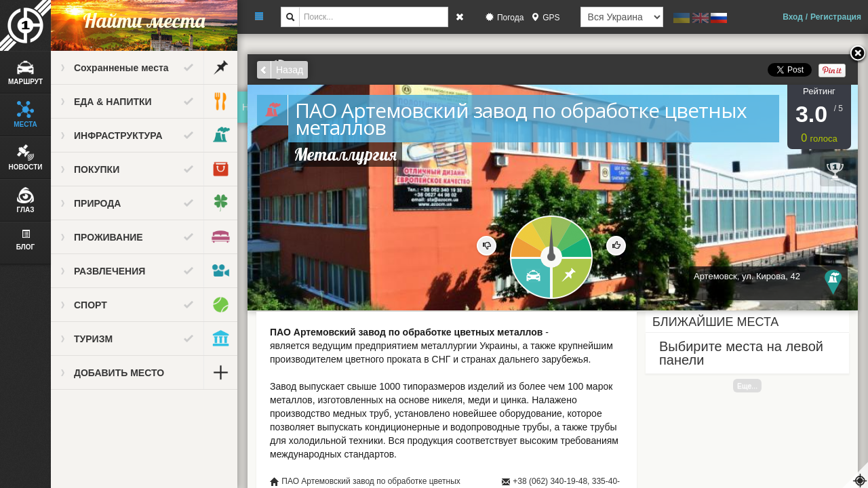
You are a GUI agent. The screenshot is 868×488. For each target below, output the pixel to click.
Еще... (747, 386)
